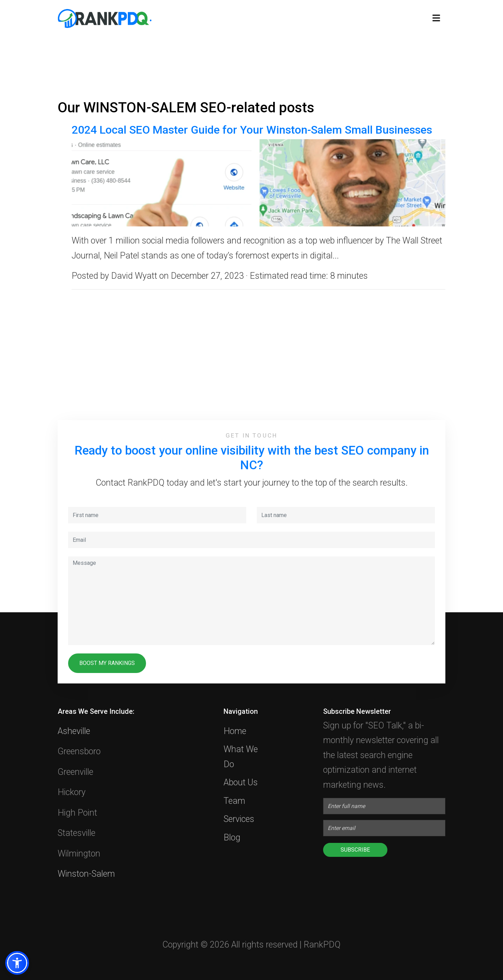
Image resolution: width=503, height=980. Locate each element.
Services (239, 819)
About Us (241, 782)
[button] (17, 963)
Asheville (74, 731)
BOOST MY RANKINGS (107, 663)
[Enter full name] (384, 806)
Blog (232, 837)
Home (235, 731)
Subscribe (355, 850)
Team (234, 801)
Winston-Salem (86, 874)
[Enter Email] (384, 828)
